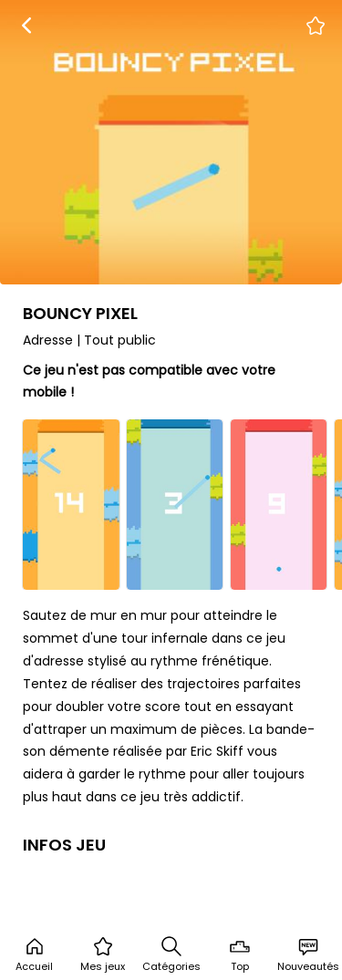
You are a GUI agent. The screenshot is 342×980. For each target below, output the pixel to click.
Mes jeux (103, 954)
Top (240, 954)
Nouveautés (308, 954)
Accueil (34, 954)
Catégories (171, 954)
